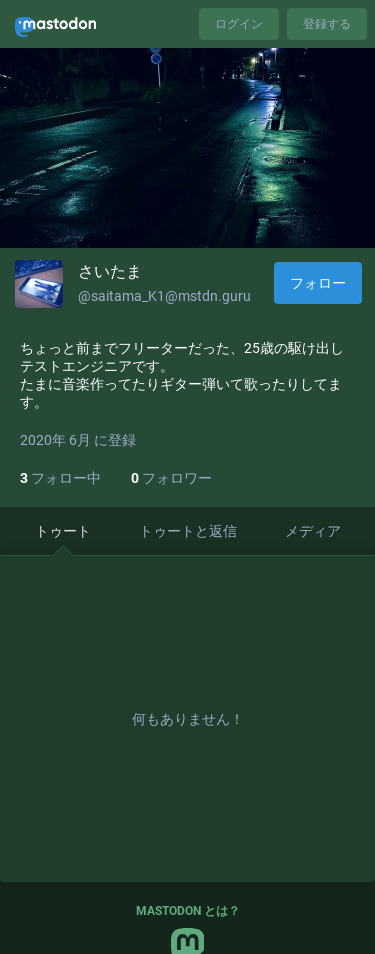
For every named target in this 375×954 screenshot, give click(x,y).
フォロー (318, 283)
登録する (327, 24)
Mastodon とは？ (188, 911)
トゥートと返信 (188, 531)
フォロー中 (60, 478)
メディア (313, 531)
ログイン (239, 24)
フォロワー (171, 478)
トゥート (63, 531)
